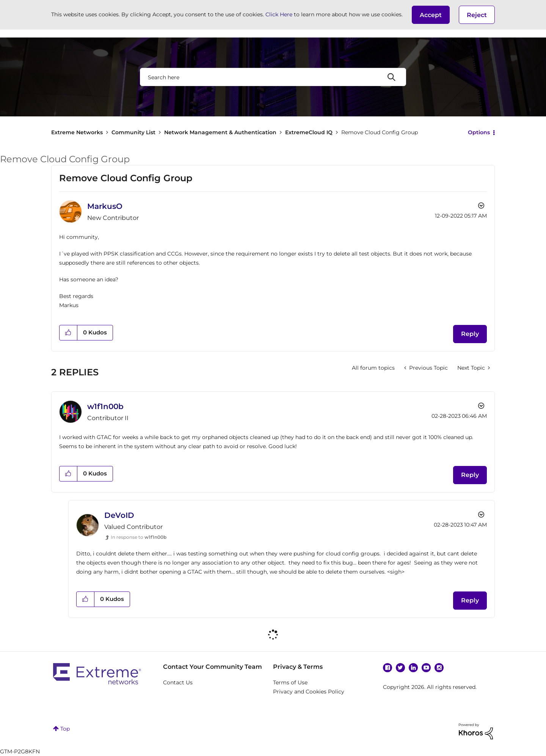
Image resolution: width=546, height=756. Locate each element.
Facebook (388, 668)
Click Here (279, 14)
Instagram (439, 668)
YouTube (426, 668)
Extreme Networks (77, 132)
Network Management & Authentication (220, 132)
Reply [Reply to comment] (470, 475)
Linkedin (413, 668)
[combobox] (273, 77)
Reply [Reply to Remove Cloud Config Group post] (470, 334)
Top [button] (65, 729)
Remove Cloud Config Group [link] (380, 132)
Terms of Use (290, 682)
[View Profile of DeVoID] (119, 515)
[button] (431, 15)
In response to (139, 537)
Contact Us (178, 682)
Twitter (400, 668)
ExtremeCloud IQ (309, 132)
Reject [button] (477, 15)
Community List (133, 132)
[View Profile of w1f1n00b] (105, 406)
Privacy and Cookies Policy (309, 692)
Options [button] (479, 132)
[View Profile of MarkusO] (105, 206)
